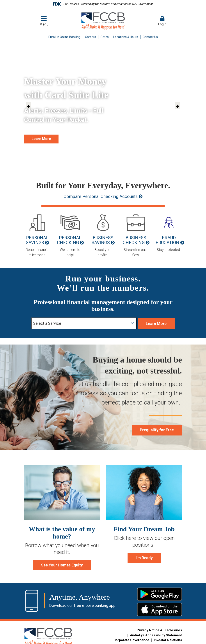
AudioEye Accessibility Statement (156, 634)
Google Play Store (160, 593)
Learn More (47, 138)
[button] (162, 21)
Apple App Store (160, 608)
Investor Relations (168, 639)
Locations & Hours (126, 37)
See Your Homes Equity (62, 563)
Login (162, 21)
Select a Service (80, 321)
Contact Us (150, 37)
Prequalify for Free (152, 427)
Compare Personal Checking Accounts (100, 196)
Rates (105, 37)
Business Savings (103, 240)
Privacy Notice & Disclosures (159, 629)
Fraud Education (167, 240)
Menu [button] (44, 21)
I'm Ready (144, 556)
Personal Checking (69, 240)
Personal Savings (37, 240)
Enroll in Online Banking (64, 37)
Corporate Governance (131, 639)
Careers (91, 37)
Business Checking (134, 240)
